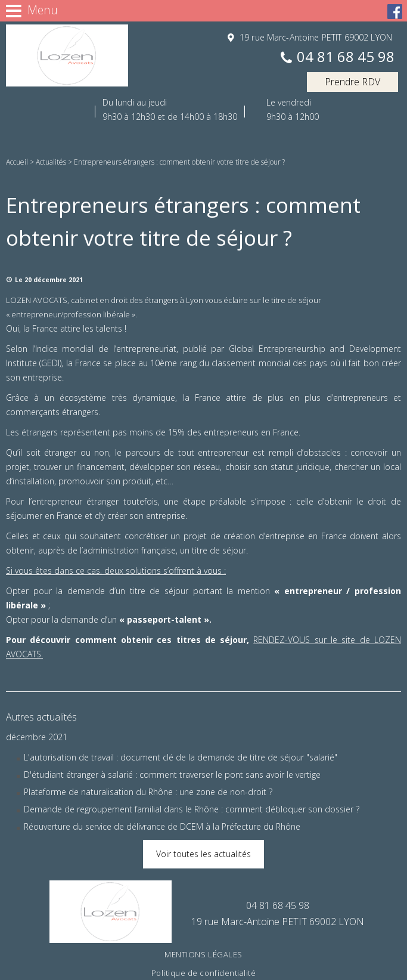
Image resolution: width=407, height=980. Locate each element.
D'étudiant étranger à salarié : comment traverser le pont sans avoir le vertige (172, 775)
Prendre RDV (352, 82)
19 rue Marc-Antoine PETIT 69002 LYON (315, 37)
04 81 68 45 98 (346, 58)
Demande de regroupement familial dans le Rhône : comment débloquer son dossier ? (192, 809)
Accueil (17, 162)
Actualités (51, 162)
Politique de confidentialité (204, 973)
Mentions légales (203, 954)
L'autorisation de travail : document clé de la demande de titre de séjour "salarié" (181, 757)
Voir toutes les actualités (203, 854)
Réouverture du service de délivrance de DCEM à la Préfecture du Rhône (162, 826)
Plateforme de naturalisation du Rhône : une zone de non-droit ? (148, 792)
